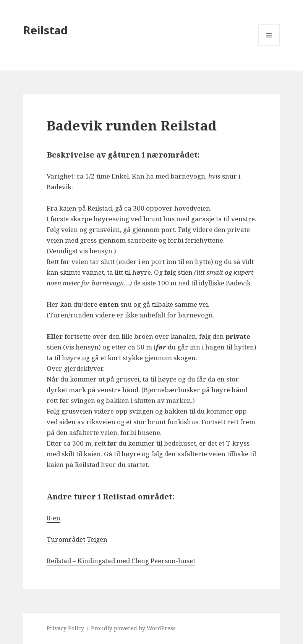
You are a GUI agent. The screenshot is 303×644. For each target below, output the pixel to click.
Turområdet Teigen (77, 539)
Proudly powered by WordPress (133, 628)
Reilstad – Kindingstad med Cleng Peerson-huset (121, 561)
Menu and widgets (269, 46)
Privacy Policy (65, 628)
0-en (53, 518)
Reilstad (45, 30)
